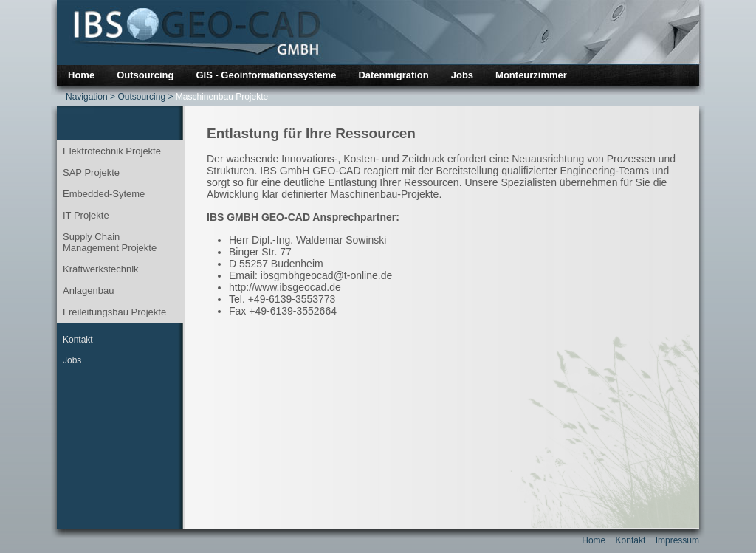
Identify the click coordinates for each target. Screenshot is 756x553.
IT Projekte (86, 215)
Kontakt (78, 340)
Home (81, 75)
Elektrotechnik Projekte (112, 151)
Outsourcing (145, 75)
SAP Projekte (91, 172)
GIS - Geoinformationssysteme (266, 75)
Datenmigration (393, 75)
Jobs (462, 75)
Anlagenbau (88, 291)
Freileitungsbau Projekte (114, 312)
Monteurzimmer (531, 75)
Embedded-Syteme (104, 194)
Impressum (677, 540)
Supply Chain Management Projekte (110, 242)
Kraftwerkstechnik (101, 269)
